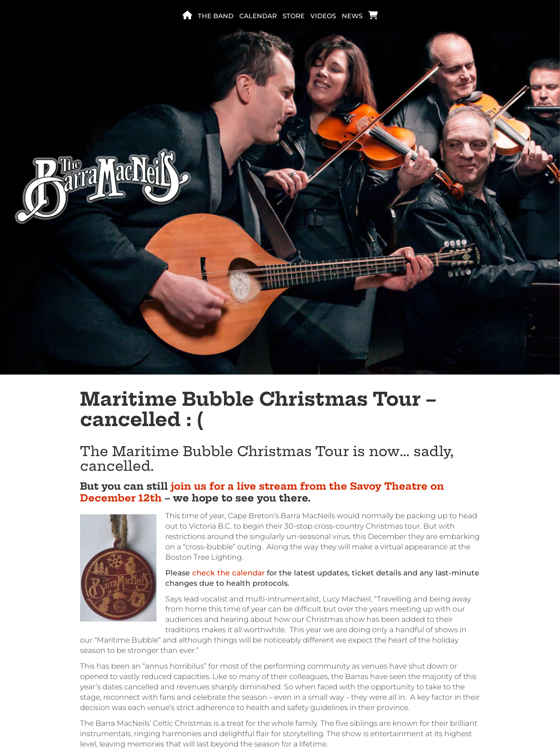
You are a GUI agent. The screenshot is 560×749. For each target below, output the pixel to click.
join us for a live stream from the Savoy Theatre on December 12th (262, 492)
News (352, 16)
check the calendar (228, 573)
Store (294, 16)
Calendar (258, 16)
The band (216, 16)
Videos (323, 16)
